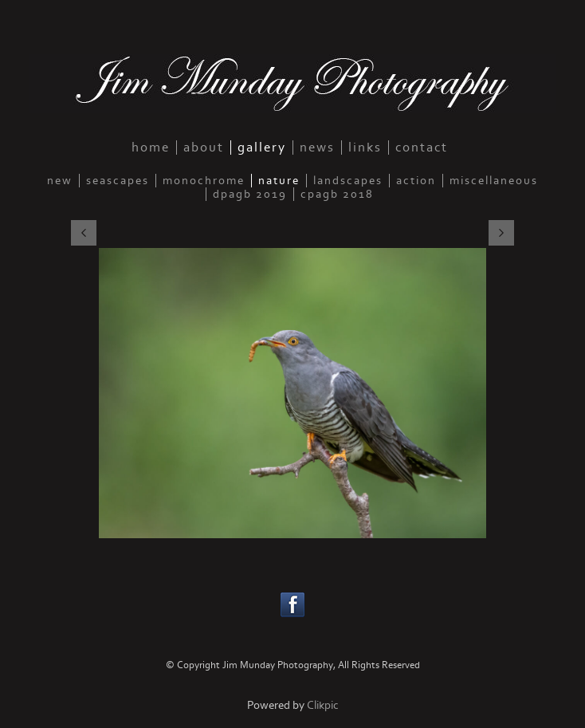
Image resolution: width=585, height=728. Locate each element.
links (365, 148)
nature (279, 181)
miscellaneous (494, 181)
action (416, 181)
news (317, 148)
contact (422, 148)
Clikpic (323, 705)
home (151, 148)
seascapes (118, 181)
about (204, 148)
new (60, 181)
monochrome (204, 181)
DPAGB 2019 (250, 194)
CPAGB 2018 (337, 194)
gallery (262, 148)
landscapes (348, 181)
